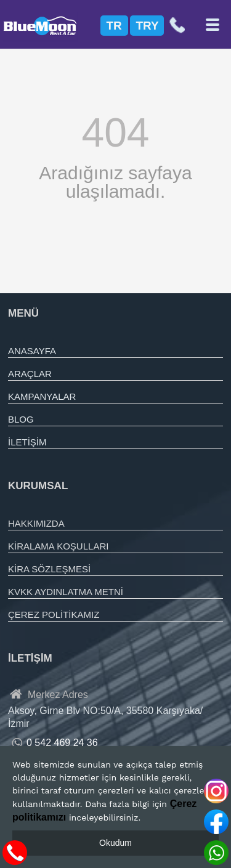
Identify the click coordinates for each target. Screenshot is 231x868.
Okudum (115, 843)
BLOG (21, 419)
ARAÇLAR (30, 374)
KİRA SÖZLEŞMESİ (49, 569)
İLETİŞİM (27, 442)
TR (114, 26)
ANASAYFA (32, 351)
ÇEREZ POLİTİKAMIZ (54, 614)
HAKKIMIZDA (36, 523)
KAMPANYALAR (42, 396)
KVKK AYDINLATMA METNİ (66, 592)
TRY (148, 26)
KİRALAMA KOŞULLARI (58, 546)
